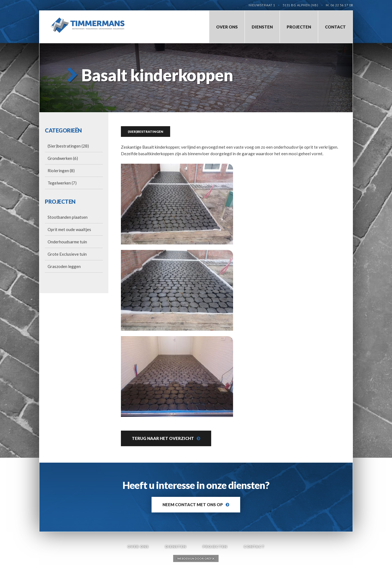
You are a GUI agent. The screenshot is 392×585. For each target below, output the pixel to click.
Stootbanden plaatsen (68, 217)
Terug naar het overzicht (163, 438)
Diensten (262, 27)
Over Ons (227, 27)
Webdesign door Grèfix (196, 558)
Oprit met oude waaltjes (69, 229)
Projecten (299, 27)
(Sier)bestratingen (64, 146)
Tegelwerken (59, 183)
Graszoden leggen (64, 266)
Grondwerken (60, 158)
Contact (335, 27)
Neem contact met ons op (193, 505)
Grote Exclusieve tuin (67, 254)
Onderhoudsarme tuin (67, 242)
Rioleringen (58, 171)
